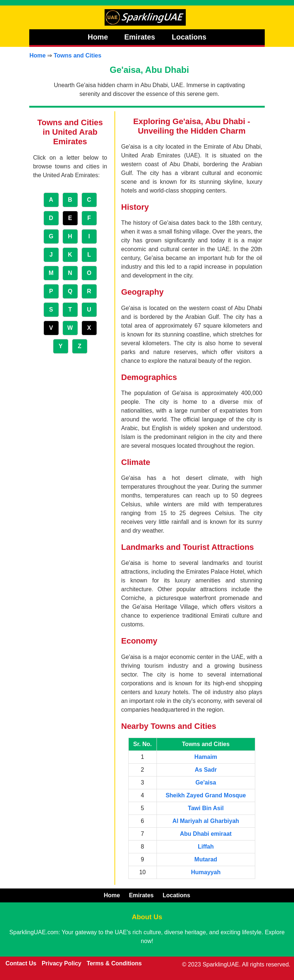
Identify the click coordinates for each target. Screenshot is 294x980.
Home (98, 37)
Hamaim (206, 757)
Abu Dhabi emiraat (206, 834)
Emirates (141, 37)
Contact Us (21, 963)
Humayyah (206, 872)
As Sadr (206, 770)
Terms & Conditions (114, 963)
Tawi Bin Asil (206, 808)
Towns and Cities (78, 55)
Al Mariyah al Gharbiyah (206, 821)
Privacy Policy (62, 963)
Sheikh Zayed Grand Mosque (206, 795)
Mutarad (206, 859)
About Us (147, 917)
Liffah (206, 847)
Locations (189, 37)
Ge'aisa (206, 782)
